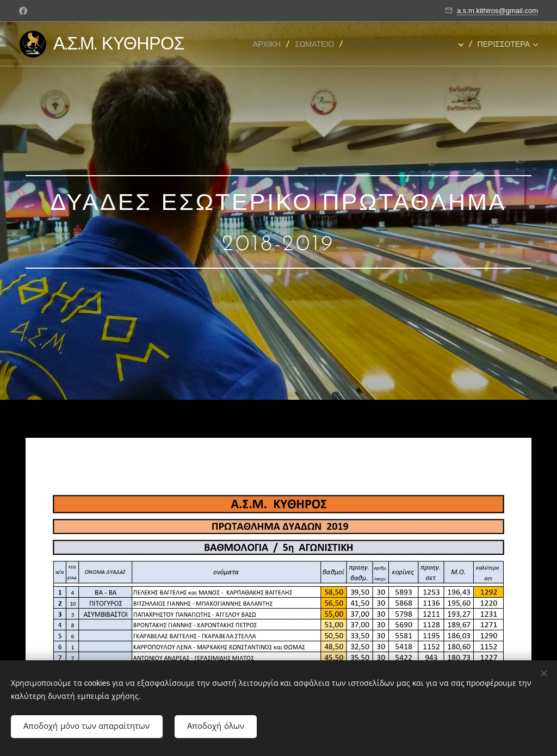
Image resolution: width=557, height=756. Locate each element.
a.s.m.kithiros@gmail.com (497, 11)
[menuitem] (270, 44)
